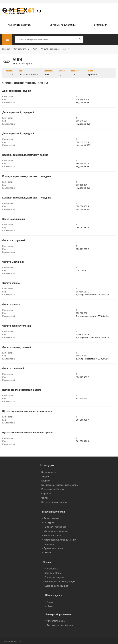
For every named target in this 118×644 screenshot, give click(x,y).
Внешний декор (49, 471)
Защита (45, 476)
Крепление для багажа (53, 488)
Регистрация (100, 25)
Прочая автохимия (53, 547)
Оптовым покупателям (63, 25)
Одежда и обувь (53, 572)
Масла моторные (52, 534)
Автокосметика (52, 517)
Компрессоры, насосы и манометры (60, 484)
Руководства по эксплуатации (60, 581)
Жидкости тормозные (55, 526)
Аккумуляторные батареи (60, 624)
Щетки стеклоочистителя (54, 501)
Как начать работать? (20, 25)
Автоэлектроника (56, 620)
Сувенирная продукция (56, 585)
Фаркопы (46, 493)
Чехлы (45, 497)
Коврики (46, 480)
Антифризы (50, 522)
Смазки (48, 552)
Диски (50, 601)
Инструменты (51, 568)
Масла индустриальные (56, 530)
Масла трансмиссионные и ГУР (60, 539)
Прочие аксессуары (55, 576)
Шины (50, 605)
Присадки (49, 543)
